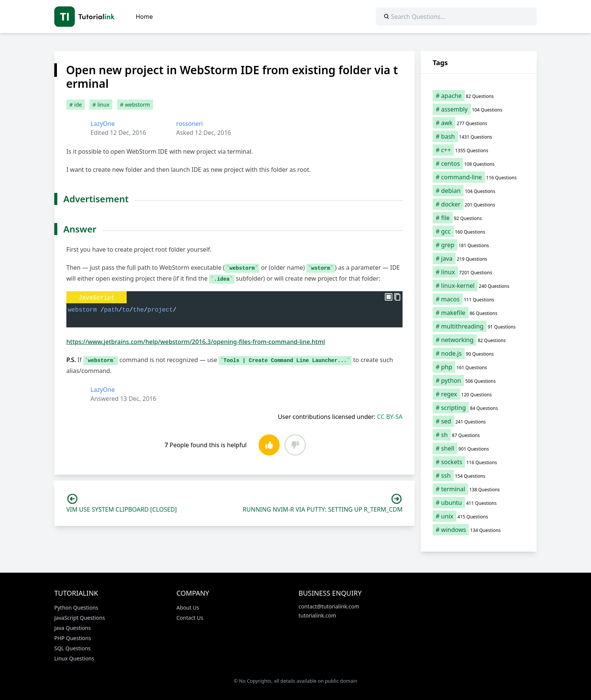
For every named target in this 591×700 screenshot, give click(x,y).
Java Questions (73, 628)
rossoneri (190, 124)
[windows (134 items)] (479, 530)
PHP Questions (73, 638)
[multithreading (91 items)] (479, 326)
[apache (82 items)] (479, 96)
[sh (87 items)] (479, 435)
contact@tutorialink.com (329, 606)
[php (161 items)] (479, 367)
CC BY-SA (390, 417)
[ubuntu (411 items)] (479, 503)
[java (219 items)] (479, 258)
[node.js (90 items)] (479, 353)
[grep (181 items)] (479, 245)
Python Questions (76, 608)
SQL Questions (72, 648)
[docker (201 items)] (479, 204)
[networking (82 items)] (479, 340)
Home (144, 17)
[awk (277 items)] (479, 123)
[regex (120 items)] (479, 394)
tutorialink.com (317, 615)
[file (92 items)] (479, 218)
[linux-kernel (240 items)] (479, 286)
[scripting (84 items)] (479, 408)
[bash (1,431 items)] (479, 136)
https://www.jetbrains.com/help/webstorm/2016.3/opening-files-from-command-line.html (196, 342)
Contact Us (190, 618)
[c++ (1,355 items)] (479, 150)
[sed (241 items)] (479, 421)
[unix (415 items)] (479, 516)
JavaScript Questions (80, 618)
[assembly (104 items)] (479, 109)
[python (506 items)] (479, 381)
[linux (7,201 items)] (479, 272)
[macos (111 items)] (479, 299)
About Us (188, 608)
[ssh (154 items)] (479, 475)
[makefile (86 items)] (479, 313)
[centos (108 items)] (479, 164)
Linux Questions (74, 658)
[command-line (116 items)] (479, 177)
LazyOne (103, 124)
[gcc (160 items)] (479, 231)
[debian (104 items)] (479, 191)
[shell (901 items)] (479, 448)
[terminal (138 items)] (479, 489)
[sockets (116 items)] (479, 462)
